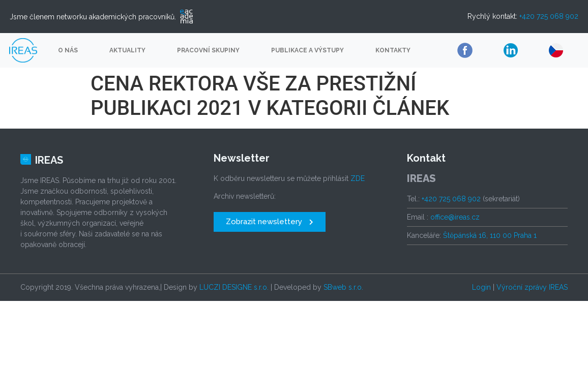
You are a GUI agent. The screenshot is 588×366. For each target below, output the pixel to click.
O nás (68, 50)
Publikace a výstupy (307, 50)
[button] (270, 222)
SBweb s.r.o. (343, 287)
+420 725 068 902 (549, 16)
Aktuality (127, 50)
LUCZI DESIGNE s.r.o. (234, 287)
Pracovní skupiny (208, 50)
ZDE (358, 178)
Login (481, 287)
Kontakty (393, 50)
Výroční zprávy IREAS (532, 287)
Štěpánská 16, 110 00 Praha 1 (490, 235)
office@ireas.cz (455, 217)
